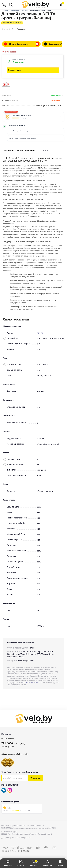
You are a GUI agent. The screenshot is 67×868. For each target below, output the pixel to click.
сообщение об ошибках (31, 683)
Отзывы (44, 151)
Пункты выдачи (8, 738)
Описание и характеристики (19, 151)
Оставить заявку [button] (14, 70)
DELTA (40, 333)
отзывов (15, 811)
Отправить (35, 778)
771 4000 (7, 743)
